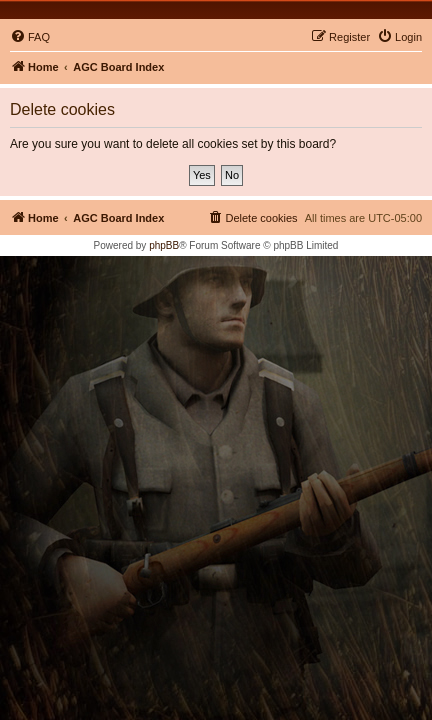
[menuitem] (30, 37)
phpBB (164, 245)
